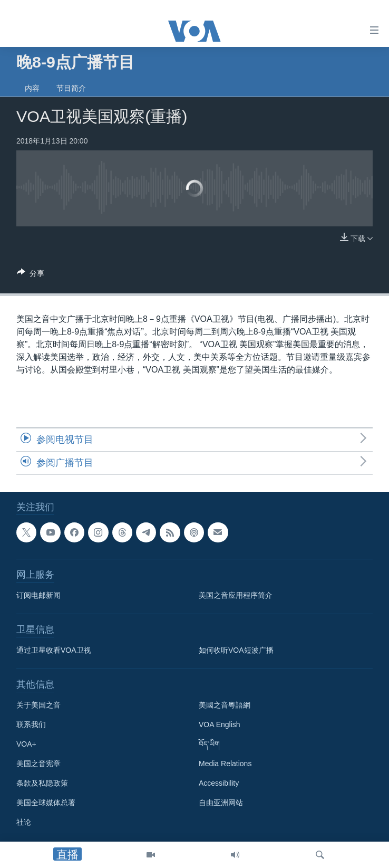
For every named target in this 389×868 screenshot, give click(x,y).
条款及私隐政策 (42, 783)
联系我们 (31, 724)
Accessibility (219, 783)
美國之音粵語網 (225, 705)
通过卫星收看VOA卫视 (54, 650)
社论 (24, 822)
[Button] (31, 275)
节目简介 (71, 88)
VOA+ (26, 744)
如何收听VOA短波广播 (236, 650)
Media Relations (225, 764)
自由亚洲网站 (221, 803)
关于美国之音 (38, 705)
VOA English (220, 724)
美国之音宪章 (38, 764)
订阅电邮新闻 (38, 595)
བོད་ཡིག (209, 744)
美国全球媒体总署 (46, 803)
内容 (32, 88)
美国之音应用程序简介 (236, 595)
